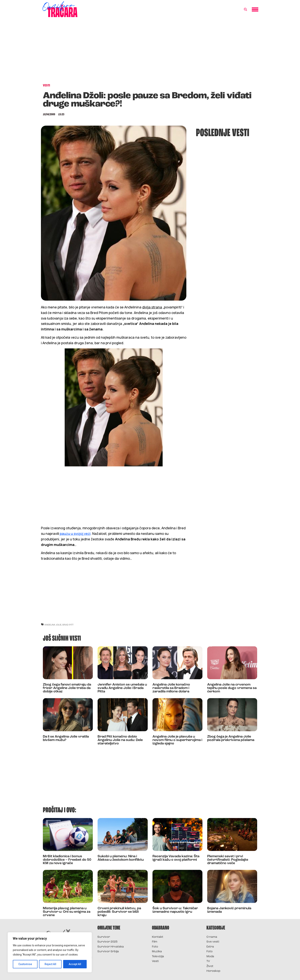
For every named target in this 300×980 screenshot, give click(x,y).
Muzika (157, 952)
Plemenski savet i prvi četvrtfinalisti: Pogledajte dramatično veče (228, 860)
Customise (25, 964)
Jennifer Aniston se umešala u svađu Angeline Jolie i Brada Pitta (122, 688)
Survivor (104, 937)
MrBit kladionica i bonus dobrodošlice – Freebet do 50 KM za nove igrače (67, 860)
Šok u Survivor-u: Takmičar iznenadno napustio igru (175, 910)
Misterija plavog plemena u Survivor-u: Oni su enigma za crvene (67, 912)
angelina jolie (53, 625)
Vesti (155, 961)
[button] (245, 10)
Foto (155, 947)
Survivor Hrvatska (111, 947)
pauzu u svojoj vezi (75, 534)
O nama (212, 937)
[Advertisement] (150, 52)
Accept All (75, 964)
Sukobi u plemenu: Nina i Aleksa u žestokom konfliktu (121, 858)
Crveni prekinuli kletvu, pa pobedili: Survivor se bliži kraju (119, 912)
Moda (210, 957)
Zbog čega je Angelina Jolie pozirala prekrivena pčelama (231, 738)
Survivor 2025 (107, 942)
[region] (50, 952)
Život (210, 966)
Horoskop (213, 971)
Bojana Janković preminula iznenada (229, 910)
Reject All (50, 964)
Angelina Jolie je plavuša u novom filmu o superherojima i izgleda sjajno (177, 740)
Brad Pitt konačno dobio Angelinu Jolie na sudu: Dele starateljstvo (120, 740)
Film (155, 942)
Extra (210, 947)
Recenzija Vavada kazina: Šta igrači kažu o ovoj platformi (176, 858)
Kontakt (158, 937)
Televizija (158, 957)
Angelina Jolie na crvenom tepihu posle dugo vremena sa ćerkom (232, 688)
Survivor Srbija (108, 952)
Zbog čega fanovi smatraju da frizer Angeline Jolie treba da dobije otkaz (67, 688)
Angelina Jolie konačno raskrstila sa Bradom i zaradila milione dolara (171, 688)
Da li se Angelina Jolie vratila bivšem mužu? (66, 738)
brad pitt (68, 625)
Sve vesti (213, 942)
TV (208, 961)
